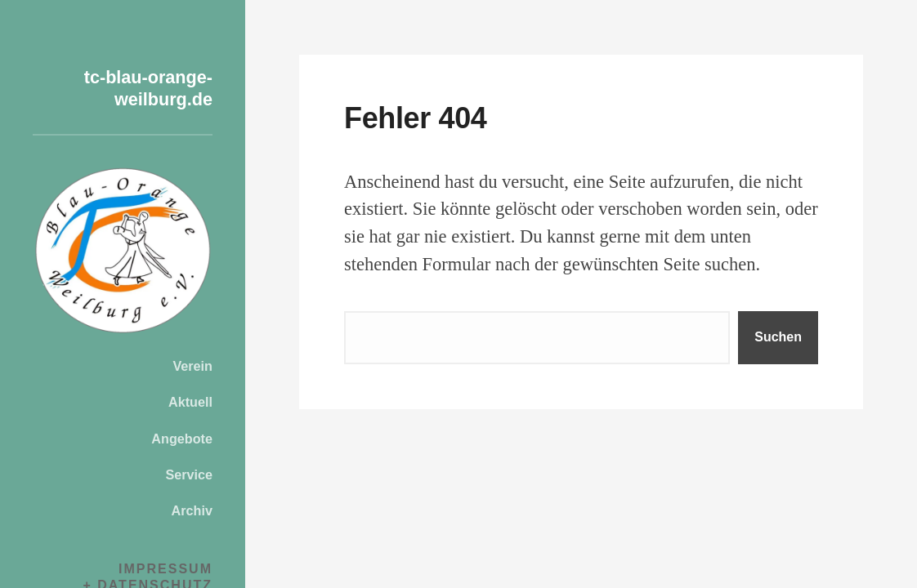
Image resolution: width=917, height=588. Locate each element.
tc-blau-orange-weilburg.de (132, 87)
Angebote (182, 439)
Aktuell (190, 402)
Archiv (192, 510)
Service (189, 474)
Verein (192, 366)
